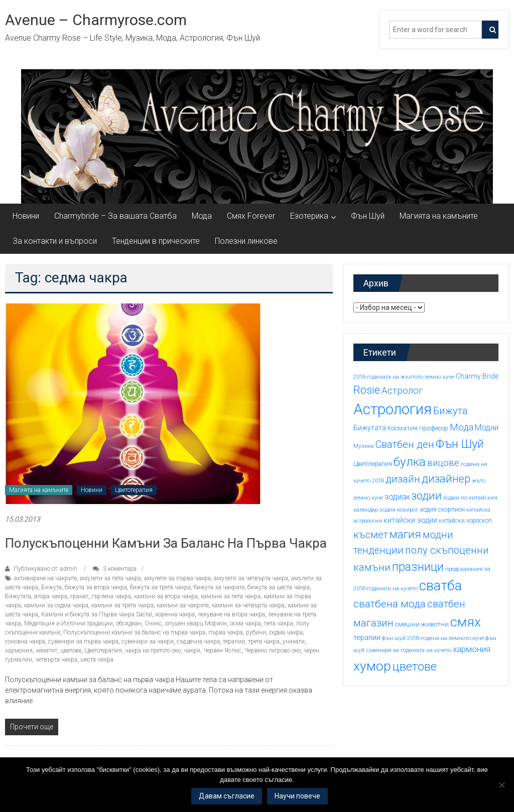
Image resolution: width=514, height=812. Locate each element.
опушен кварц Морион (196, 623)
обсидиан (129, 623)
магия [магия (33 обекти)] (405, 534)
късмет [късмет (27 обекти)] (371, 535)
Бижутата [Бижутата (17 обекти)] (370, 428)
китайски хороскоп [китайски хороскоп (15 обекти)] (465, 521)
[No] (501, 785)
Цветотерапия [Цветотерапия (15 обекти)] (373, 464)
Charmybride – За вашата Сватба (115, 216)
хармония (19, 651)
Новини (26, 216)
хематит (46, 651)
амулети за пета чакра (110, 578)
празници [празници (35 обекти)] (418, 567)
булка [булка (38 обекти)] (410, 462)
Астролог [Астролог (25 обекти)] (402, 391)
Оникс (153, 623)
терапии (234, 641)
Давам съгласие (227, 796)
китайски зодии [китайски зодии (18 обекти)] (410, 520)
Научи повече (297, 796)
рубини (256, 632)
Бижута (51, 587)
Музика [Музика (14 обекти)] (364, 446)
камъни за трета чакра (122, 605)
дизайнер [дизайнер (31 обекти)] (446, 479)
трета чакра (264, 641)
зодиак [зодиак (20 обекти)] (397, 497)
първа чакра (226, 632)
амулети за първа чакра (177, 578)
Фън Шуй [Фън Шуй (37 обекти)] (460, 444)
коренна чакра (175, 614)
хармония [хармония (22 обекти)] (472, 649)
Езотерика (309, 216)
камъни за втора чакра (166, 596)
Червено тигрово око (273, 651)
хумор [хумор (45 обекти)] (372, 666)
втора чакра (51, 596)
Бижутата (18, 596)
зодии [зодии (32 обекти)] (427, 496)
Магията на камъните (439, 216)
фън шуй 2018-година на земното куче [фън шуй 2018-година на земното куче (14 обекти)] (433, 638)
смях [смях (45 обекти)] (466, 622)
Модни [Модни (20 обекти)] (487, 428)
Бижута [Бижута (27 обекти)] (451, 411)
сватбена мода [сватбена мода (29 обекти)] (390, 604)
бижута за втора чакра (96, 587)
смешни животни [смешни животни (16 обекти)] (422, 624)
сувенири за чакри (148, 641)
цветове (71, 651)
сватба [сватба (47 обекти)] (440, 586)
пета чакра (279, 623)
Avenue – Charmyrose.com (96, 20)
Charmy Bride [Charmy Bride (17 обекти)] (477, 376)
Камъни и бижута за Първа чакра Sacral (97, 614)
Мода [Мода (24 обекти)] (462, 427)
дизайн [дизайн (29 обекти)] (403, 479)
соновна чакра (25, 641)
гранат (79, 596)
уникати (294, 641)
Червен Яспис (222, 651)
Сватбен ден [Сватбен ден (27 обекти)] (405, 444)
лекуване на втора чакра (231, 614)
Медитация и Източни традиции (69, 623)
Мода (202, 216)
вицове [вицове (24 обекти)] (443, 463)
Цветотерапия (134, 490)
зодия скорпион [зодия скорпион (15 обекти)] (442, 510)
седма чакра (286, 632)
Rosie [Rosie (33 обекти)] (367, 390)
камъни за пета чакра (231, 596)
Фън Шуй (368, 216)
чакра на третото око (153, 651)
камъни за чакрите (183, 605)
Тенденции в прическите (156, 241)
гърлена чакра (111, 596)
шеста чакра (97, 660)
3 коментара (115, 569)
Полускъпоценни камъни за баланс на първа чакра (166, 543)
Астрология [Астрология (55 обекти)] (393, 409)
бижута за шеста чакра (279, 587)
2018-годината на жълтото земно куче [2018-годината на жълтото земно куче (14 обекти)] (404, 377)
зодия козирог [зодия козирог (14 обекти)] (399, 510)
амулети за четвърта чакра (251, 578)
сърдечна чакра (198, 641)
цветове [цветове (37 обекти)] (415, 667)
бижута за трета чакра (160, 587)
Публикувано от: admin (45, 569)
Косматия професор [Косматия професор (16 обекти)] (418, 428)
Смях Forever (251, 216)
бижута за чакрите (219, 587)
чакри (192, 651)
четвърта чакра (56, 660)
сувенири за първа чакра (83, 641)
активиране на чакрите (45, 578)
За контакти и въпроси (55, 241)
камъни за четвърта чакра (248, 605)
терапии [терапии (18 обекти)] (367, 637)
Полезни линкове (246, 241)
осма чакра (245, 623)
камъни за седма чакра (56, 605)
